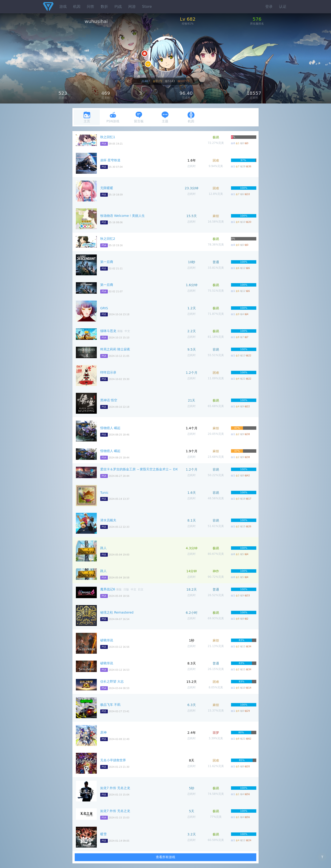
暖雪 (103, 834)
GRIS (104, 308)
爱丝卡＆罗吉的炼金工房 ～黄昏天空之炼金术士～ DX (139, 469)
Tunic (104, 493)
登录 (269, 7)
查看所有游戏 (165, 857)
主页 (87, 117)
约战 (118, 7)
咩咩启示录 (108, 372)
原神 (103, 732)
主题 (165, 117)
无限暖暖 (107, 188)
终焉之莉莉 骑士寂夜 (115, 349)
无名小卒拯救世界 (113, 760)
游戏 (63, 7)
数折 (104, 7)
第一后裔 (107, 262)
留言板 (139, 117)
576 (257, 19)
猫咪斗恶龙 (108, 331)
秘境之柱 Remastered (117, 612)
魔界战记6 (108, 589)
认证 (283, 7)
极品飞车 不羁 (110, 705)
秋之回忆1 (108, 137)
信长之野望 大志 (112, 681)
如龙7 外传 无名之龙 (115, 788)
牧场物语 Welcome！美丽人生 (123, 216)
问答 (91, 7)
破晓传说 (107, 640)
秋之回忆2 (108, 239)
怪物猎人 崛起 (110, 428)
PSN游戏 (113, 117)
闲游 (132, 7)
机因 (77, 7)
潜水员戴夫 (108, 520)
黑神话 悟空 (109, 400)
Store (147, 7)
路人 (103, 548)
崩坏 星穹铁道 (110, 160)
